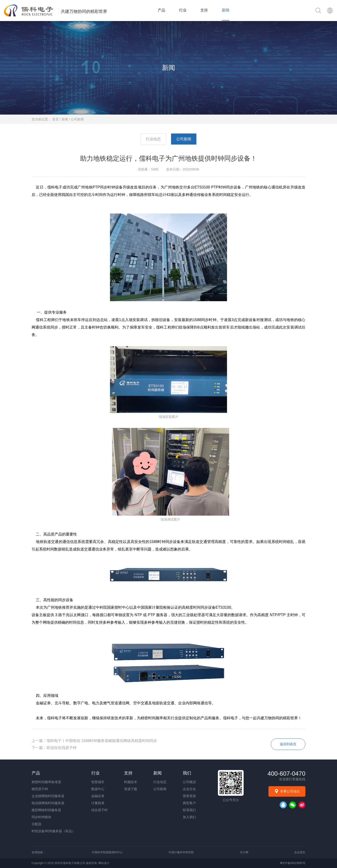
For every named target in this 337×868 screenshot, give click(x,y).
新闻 (228, 10)
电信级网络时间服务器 (48, 803)
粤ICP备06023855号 (293, 863)
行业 (185, 10)
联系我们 (189, 810)
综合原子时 (99, 810)
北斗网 (244, 852)
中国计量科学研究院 (181, 852)
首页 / (57, 119)
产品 (163, 10)
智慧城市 (98, 782)
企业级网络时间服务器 (48, 796)
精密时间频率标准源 (46, 782)
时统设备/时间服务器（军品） (53, 831)
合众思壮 (300, 852)
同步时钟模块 (41, 817)
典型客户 (189, 803)
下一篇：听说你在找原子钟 (54, 748)
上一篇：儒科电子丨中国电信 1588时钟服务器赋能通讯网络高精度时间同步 (94, 741)
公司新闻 (77, 119)
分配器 (37, 824)
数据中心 (98, 789)
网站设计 (104, 863)
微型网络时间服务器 (46, 810)
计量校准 (98, 803)
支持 (206, 10)
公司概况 (189, 782)
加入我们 (189, 817)
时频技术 (131, 782)
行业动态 (153, 139)
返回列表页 (288, 744)
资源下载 (131, 789)
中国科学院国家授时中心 (107, 852)
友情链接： (39, 852)
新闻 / (66, 119)
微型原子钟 (40, 789)
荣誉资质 (189, 796)
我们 (249, 10)
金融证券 (98, 796)
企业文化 (189, 789)
